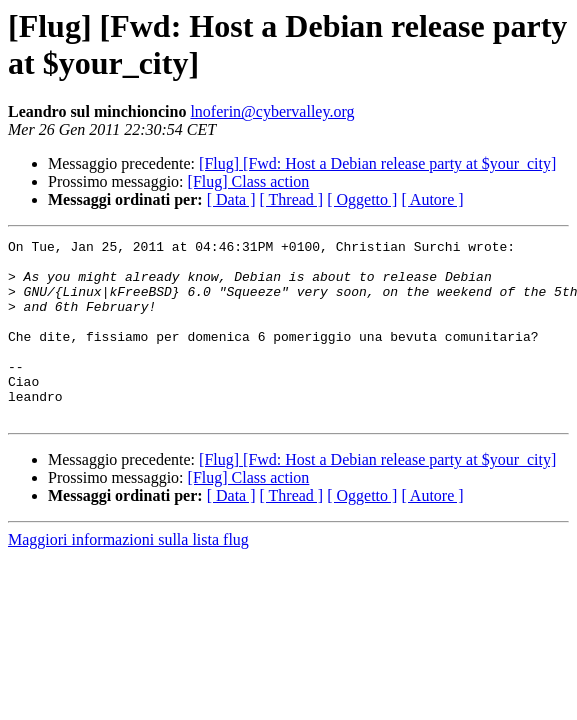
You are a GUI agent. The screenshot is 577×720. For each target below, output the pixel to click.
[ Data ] (231, 199)
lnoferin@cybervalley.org (272, 111)
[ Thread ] (292, 199)
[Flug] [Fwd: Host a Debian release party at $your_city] (377, 163)
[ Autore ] (432, 199)
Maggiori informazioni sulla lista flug (128, 575)
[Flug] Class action (249, 181)
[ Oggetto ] (362, 199)
